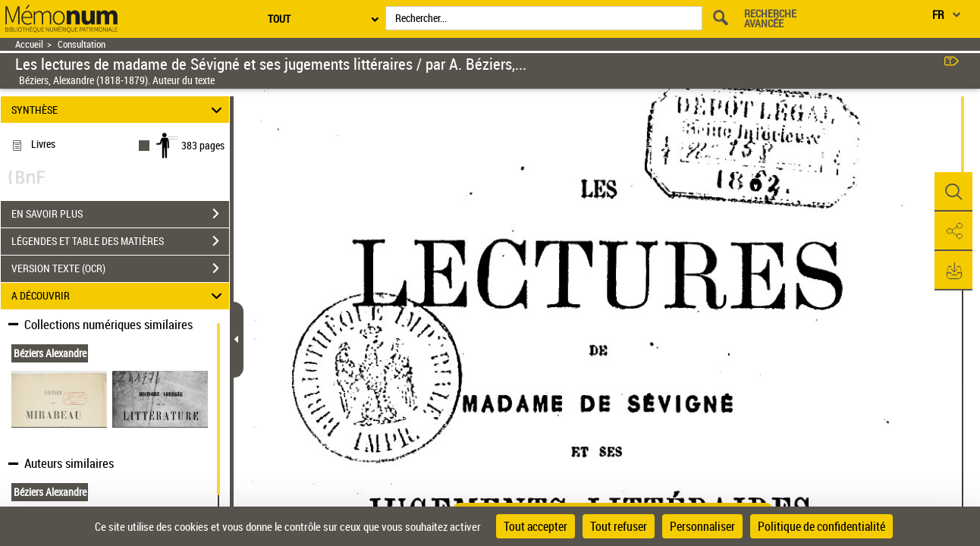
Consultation (82, 44)
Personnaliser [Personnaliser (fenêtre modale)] (702, 526)
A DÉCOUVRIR (119, 296)
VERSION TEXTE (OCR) (120, 268)
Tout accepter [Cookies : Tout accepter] (536, 526)
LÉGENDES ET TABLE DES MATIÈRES (120, 241)
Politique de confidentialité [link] (821, 526)
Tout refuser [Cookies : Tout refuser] (619, 526)
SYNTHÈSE (119, 110)
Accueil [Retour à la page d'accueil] (29, 44)
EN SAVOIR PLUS (120, 214)
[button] (953, 192)
